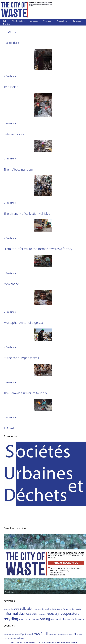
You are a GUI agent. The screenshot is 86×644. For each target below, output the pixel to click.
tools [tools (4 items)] (53, 619)
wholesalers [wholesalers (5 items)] (77, 619)
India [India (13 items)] (45, 634)
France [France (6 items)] (36, 634)
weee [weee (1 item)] (68, 620)
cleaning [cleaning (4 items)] (15, 609)
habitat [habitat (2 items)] (79, 609)
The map (47, 21)
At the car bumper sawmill (22, 358)
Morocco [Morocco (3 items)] (78, 634)
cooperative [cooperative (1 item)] (38, 609)
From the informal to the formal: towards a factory (38, 249)
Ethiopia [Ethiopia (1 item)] (29, 635)
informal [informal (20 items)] (11, 613)
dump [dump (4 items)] (55, 609)
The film (6, 24)
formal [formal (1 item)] (60, 609)
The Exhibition (18, 21)
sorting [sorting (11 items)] (45, 619)
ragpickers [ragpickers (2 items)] (42, 614)
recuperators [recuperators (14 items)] (69, 613)
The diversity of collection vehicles (27, 213)
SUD (5, 21)
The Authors (62, 21)
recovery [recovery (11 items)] (53, 614)
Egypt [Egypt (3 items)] (23, 634)
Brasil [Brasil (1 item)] (12, 635)
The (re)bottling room (18, 169)
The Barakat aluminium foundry (25, 393)
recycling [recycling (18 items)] (11, 619)
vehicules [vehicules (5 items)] (61, 619)
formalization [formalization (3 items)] (69, 609)
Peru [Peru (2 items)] (6, 638)
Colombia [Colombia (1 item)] (17, 635)
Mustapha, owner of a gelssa (23, 323)
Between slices (14, 134)
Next (13, 428)
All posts (34, 21)
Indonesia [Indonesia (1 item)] (53, 635)
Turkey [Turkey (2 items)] (11, 638)
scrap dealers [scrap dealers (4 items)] (32, 619)
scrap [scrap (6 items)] (22, 619)
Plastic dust (11, 43)
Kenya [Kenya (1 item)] (59, 635)
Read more (11, 76)
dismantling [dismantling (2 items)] (47, 609)
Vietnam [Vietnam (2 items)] (22, 638)
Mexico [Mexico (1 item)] (71, 635)
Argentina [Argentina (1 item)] (7, 635)
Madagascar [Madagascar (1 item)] (65, 635)
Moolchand (11, 284)
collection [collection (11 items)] (27, 609)
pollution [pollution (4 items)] (33, 614)
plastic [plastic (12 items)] (23, 614)
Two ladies (11, 87)
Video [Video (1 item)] (16, 638)
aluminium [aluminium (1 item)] (7, 609)
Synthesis (77, 21)
